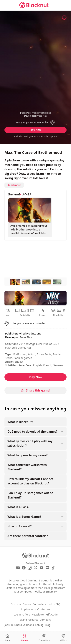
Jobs (7, 625)
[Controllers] (44, 638)
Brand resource (29, 620)
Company (46, 620)
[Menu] (6, 5)
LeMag (39, 625)
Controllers (39, 604)
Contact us (44, 609)
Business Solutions (23, 625)
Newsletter (38, 614)
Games (27, 604)
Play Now (35, 130)
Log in (17, 614)
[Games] (25, 638)
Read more (14, 185)
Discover (16, 604)
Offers (26, 614)
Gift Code (52, 614)
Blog (48, 625)
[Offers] (63, 638)
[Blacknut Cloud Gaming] (34, 5)
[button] (36, 123)
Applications (28, 609)
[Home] (7, 638)
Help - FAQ (54, 604)
